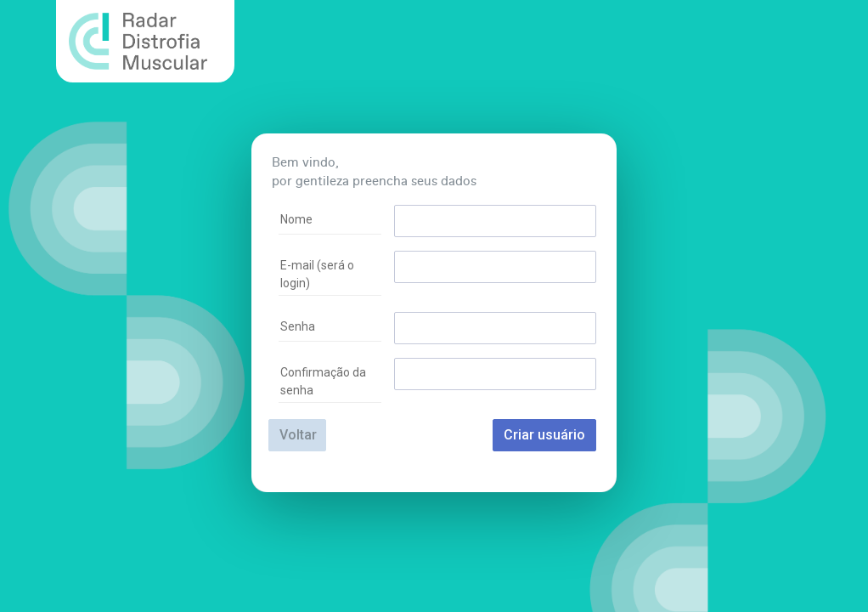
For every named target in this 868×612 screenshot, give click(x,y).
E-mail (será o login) (317, 274)
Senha (298, 326)
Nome (296, 219)
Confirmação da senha (323, 381)
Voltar (298, 435)
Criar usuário (544, 435)
